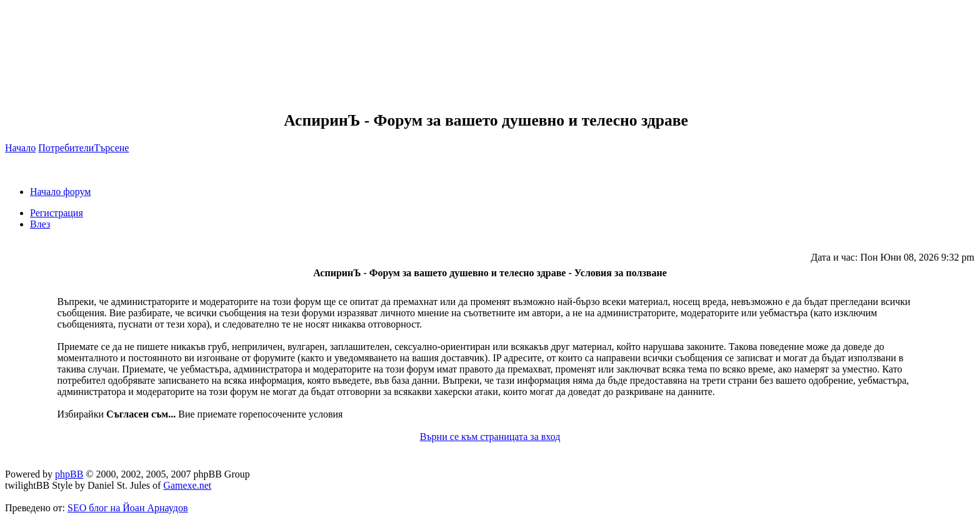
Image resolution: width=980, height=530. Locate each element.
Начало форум (60, 192)
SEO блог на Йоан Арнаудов (128, 508)
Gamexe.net (187, 485)
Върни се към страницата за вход (490, 437)
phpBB (69, 474)
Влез (40, 224)
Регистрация (57, 213)
